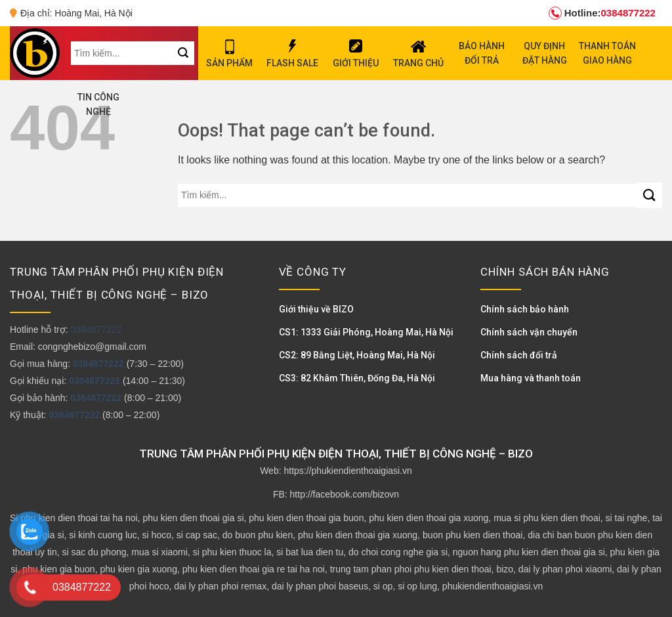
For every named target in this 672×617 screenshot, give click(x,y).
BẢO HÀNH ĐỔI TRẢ (482, 53)
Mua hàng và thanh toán (531, 378)
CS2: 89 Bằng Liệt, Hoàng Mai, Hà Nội (357, 355)
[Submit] (649, 195)
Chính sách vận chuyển (529, 332)
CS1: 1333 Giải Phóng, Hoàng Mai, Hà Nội (366, 332)
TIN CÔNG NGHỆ (98, 104)
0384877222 (602, 13)
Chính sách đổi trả (519, 355)
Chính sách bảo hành (525, 309)
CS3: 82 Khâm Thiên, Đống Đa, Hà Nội (357, 378)
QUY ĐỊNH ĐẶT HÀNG (545, 53)
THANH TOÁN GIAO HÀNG (607, 53)
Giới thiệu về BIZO (316, 309)
